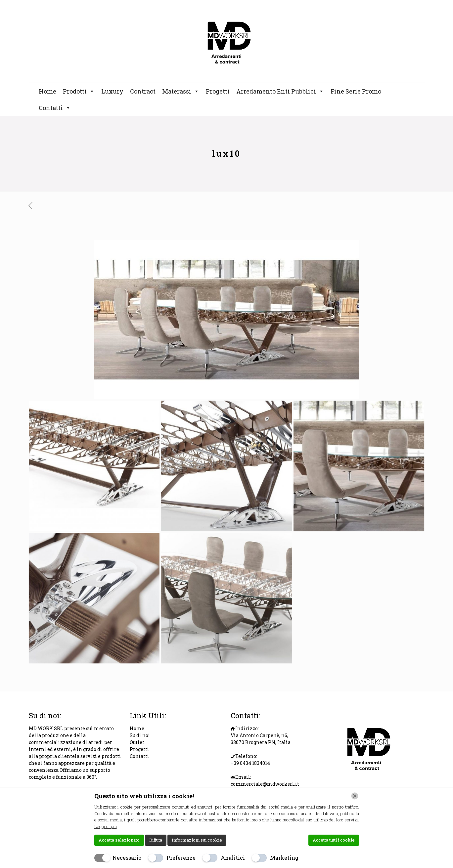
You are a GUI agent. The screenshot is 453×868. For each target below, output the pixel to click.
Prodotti (79, 91)
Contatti (55, 108)
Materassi (181, 91)
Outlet (137, 742)
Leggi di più (106, 826)
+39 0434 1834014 (250, 763)
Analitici (233, 858)
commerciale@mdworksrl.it (265, 784)
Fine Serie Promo (356, 91)
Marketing (284, 858)
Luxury (112, 91)
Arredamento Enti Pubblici (280, 91)
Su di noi (140, 735)
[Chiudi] (355, 796)
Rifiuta (156, 840)
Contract (143, 91)
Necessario (127, 858)
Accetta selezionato (119, 840)
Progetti (218, 91)
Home (47, 91)
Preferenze (181, 858)
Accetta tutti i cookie (334, 840)
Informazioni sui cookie (197, 840)
